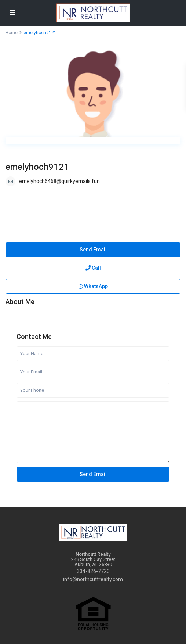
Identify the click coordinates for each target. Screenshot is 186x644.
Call (93, 268)
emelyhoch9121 (37, 167)
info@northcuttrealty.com (93, 579)
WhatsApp (93, 286)
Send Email (93, 250)
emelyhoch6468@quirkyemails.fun (59, 181)
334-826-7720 (93, 571)
